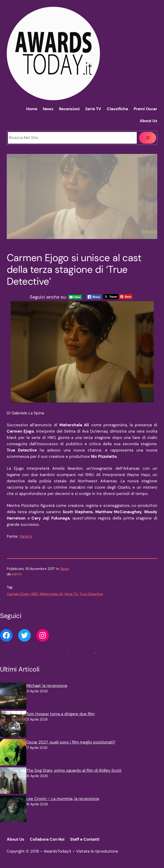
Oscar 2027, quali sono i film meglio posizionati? (71, 742)
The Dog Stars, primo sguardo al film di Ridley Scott (74, 770)
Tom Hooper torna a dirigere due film (60, 714)
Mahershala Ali (51, 594)
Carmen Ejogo (18, 594)
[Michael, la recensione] (13, 697)
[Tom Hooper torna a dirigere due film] (13, 725)
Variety (26, 536)
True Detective (91, 594)
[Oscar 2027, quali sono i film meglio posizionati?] (13, 753)
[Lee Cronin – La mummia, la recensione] (13, 810)
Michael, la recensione (47, 686)
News (65, 569)
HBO (34, 594)
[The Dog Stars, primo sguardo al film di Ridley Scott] (13, 781)
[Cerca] (148, 138)
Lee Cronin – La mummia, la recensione (63, 799)
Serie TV (71, 594)
